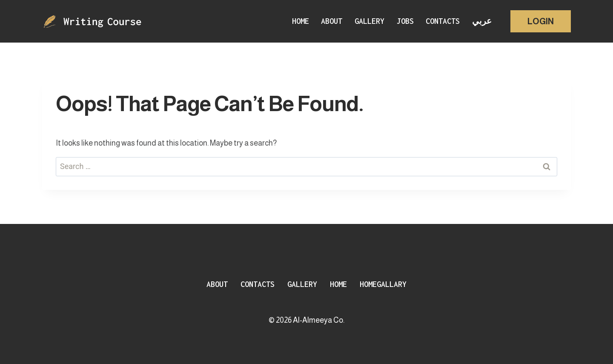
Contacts (443, 21)
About (332, 21)
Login (541, 21)
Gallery (370, 21)
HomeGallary (383, 284)
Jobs (405, 21)
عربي (482, 21)
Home (301, 21)
